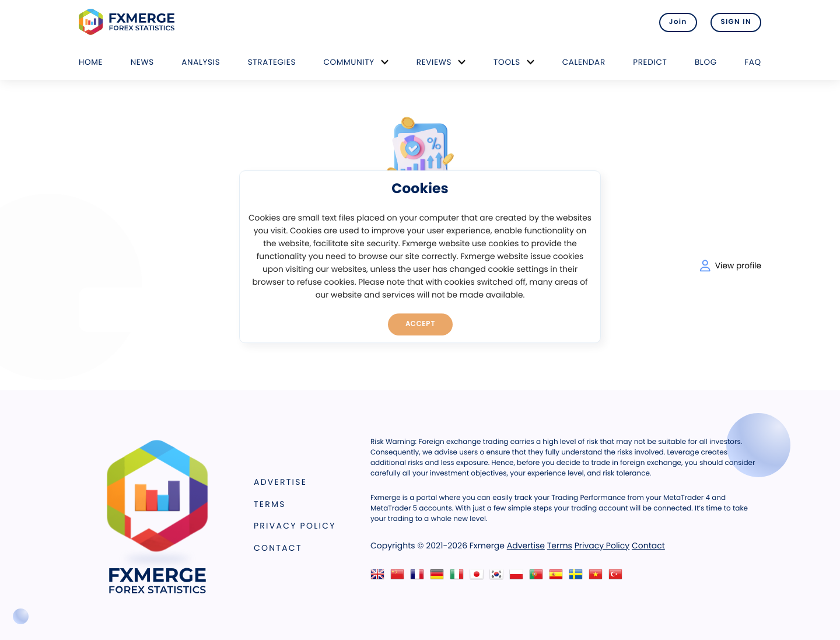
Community (349, 62)
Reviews (434, 62)
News (142, 62)
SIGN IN (736, 22)
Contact (278, 548)
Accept (420, 324)
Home (91, 62)
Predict (650, 62)
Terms (270, 504)
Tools (507, 62)
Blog (706, 62)
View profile (731, 266)
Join (678, 22)
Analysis (201, 62)
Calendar (584, 62)
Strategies (272, 62)
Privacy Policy (295, 526)
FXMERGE (129, 22)
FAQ (753, 62)
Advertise (280, 482)
